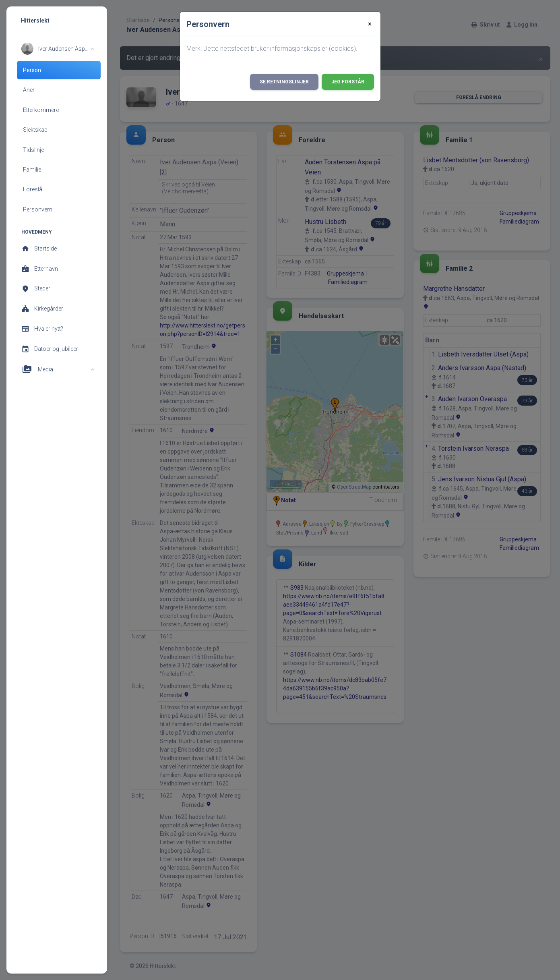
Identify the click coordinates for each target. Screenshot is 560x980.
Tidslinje (33, 150)
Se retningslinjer (284, 82)
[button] (58, 49)
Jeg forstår (348, 82)
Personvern (38, 209)
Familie (32, 170)
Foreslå (33, 189)
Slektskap (35, 130)
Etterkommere (41, 110)
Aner (29, 90)
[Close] (370, 24)
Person (32, 70)
